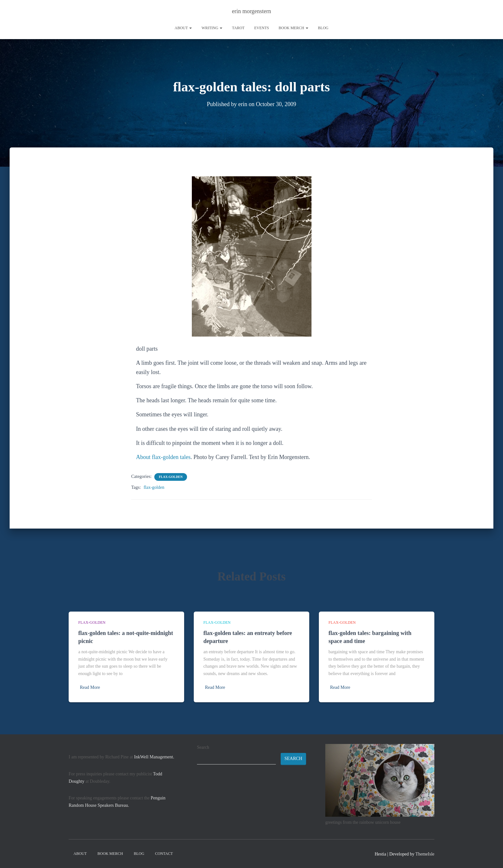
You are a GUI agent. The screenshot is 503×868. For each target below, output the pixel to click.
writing (212, 28)
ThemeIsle (425, 854)
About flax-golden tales (163, 457)
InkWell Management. (154, 757)
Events (261, 28)
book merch (293, 28)
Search (203, 747)
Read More (90, 687)
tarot (238, 28)
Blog (323, 28)
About (183, 28)
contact (164, 854)
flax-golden (171, 477)
